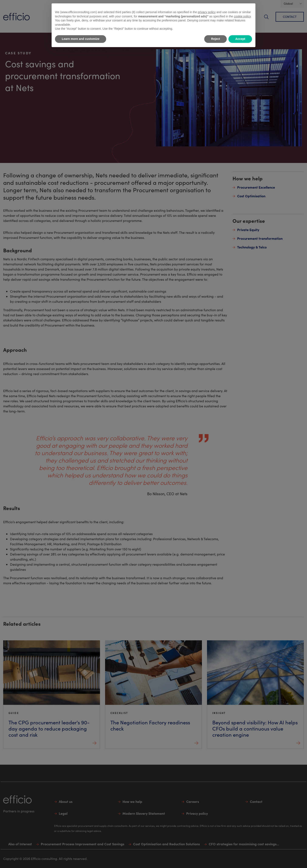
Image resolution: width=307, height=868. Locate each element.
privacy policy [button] (207, 12)
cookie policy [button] (242, 16)
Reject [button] (215, 39)
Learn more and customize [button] (81, 39)
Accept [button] (240, 39)
